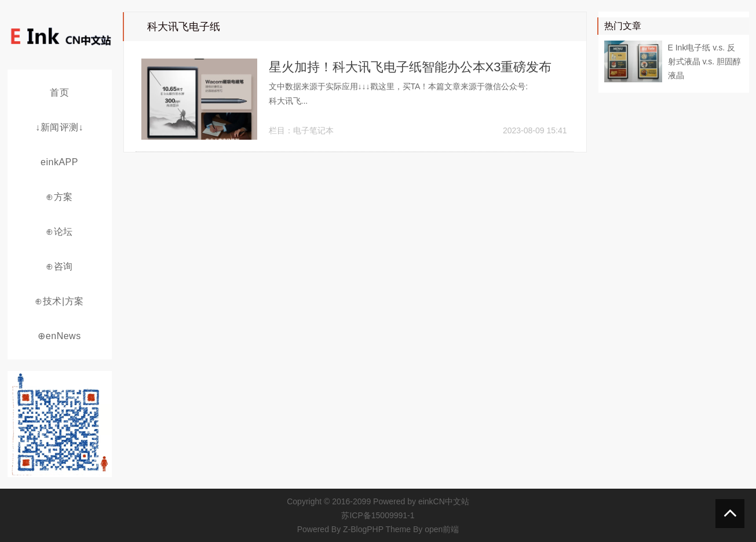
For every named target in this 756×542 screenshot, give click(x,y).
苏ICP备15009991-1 (378, 515)
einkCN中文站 (444, 501)
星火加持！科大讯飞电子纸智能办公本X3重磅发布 (410, 67)
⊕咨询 (59, 266)
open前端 (442, 529)
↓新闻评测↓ (59, 127)
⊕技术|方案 (59, 301)
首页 (59, 92)
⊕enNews (59, 336)
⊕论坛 (59, 232)
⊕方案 (59, 197)
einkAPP (59, 162)
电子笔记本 (313, 130)
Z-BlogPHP (363, 529)
